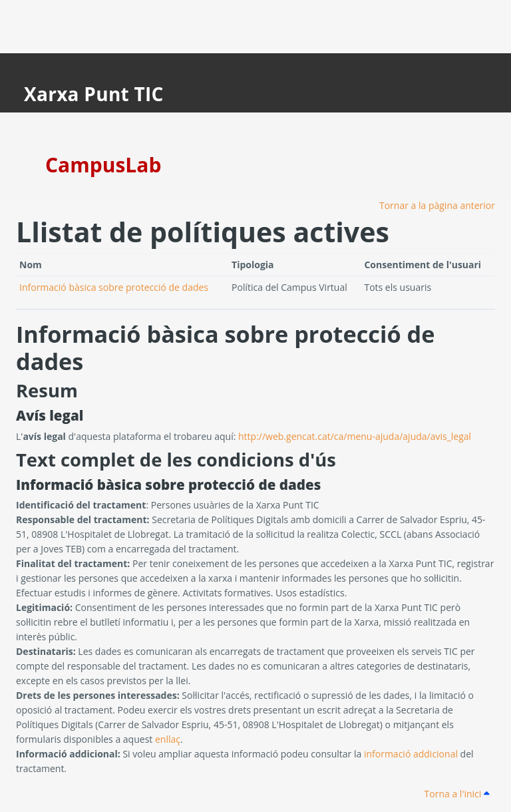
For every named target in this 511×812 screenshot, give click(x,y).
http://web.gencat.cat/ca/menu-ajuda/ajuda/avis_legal (355, 436)
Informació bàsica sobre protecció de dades (114, 287)
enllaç (168, 739)
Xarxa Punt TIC (94, 94)
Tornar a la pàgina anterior (437, 205)
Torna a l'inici (457, 794)
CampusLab (103, 165)
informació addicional (411, 754)
